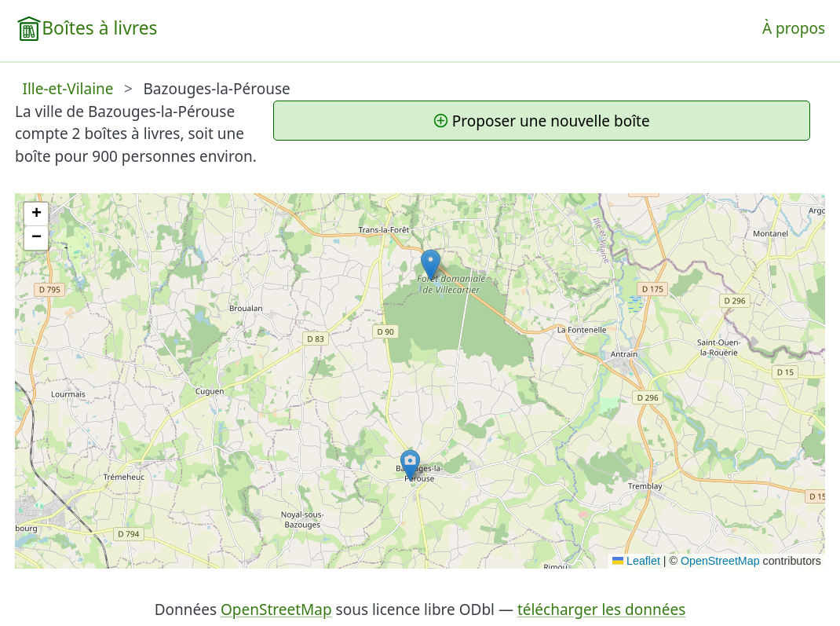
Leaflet (636, 561)
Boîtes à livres (99, 28)
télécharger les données (601, 610)
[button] (431, 265)
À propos (794, 28)
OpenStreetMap (720, 561)
